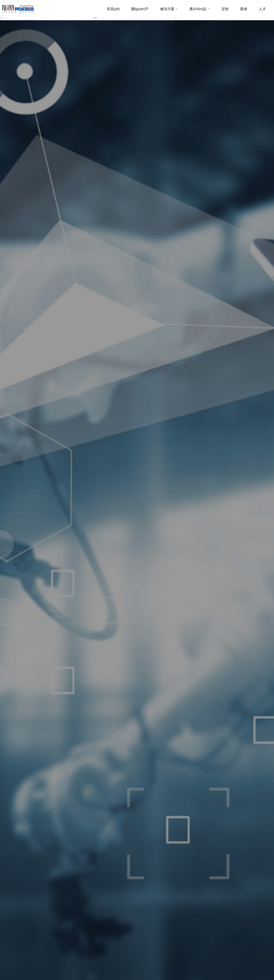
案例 (244, 9)
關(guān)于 (140, 9)
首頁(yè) (113, 9)
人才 (262, 9)
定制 (225, 9)
